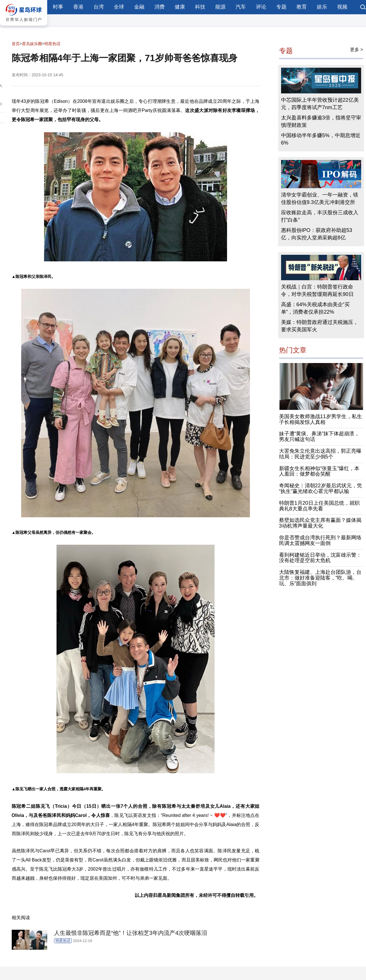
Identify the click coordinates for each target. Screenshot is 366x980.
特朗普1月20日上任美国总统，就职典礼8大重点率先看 (319, 506)
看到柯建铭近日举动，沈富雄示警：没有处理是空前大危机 (320, 558)
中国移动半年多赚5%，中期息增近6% (321, 139)
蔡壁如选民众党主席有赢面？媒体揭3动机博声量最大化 (320, 523)
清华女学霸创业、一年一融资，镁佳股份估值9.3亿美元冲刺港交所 (320, 199)
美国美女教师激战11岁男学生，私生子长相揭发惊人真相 (321, 419)
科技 (200, 7)
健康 (180, 7)
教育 (302, 7)
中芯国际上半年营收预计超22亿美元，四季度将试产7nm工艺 (320, 104)
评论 (261, 7)
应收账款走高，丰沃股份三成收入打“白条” (320, 216)
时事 (58, 7)
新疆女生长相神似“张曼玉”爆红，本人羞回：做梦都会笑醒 (319, 471)
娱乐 (322, 7)
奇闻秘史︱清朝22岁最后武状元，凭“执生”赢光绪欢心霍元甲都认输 (321, 488)
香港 (78, 7)
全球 (119, 7)
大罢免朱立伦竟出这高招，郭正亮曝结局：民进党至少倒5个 (320, 454)
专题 (281, 7)
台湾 (99, 7)
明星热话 (52, 44)
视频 (342, 7)
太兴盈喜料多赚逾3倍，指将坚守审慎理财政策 (321, 121)
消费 (160, 7)
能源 (220, 7)
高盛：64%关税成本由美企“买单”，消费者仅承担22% (315, 308)
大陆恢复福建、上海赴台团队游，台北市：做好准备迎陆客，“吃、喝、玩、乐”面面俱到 (320, 578)
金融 (139, 7)
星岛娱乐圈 (32, 44)
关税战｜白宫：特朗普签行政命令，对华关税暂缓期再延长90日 (317, 290)
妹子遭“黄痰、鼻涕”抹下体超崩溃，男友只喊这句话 (319, 436)
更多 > (357, 50)
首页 (16, 44)
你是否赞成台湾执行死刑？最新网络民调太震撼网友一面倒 (320, 540)
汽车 (241, 7)
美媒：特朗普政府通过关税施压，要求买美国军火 (320, 326)
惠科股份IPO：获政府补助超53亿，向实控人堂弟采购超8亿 (317, 234)
